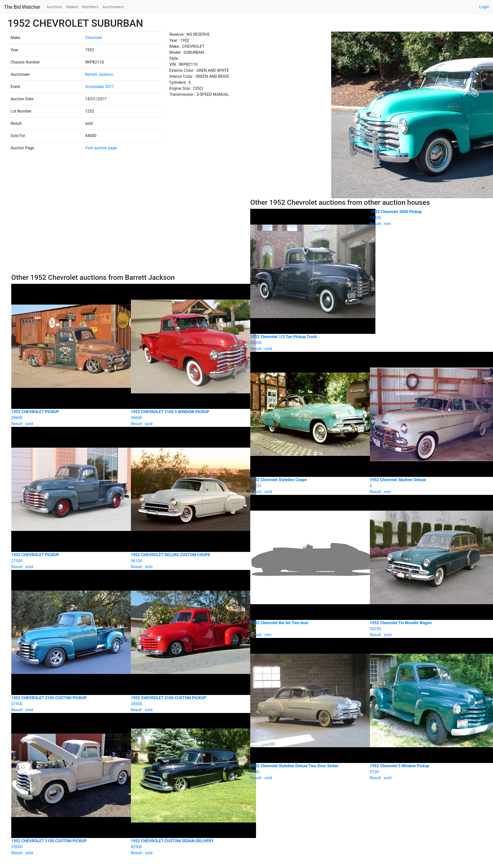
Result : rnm (426, 218)
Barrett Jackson (99, 74)
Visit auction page (101, 148)
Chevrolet (93, 38)
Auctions (54, 7)
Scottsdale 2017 (100, 87)
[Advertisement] (127, 236)
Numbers (90, 7)
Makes (72, 7)
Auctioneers (113, 7)
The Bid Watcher (22, 7)
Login (484, 7)
